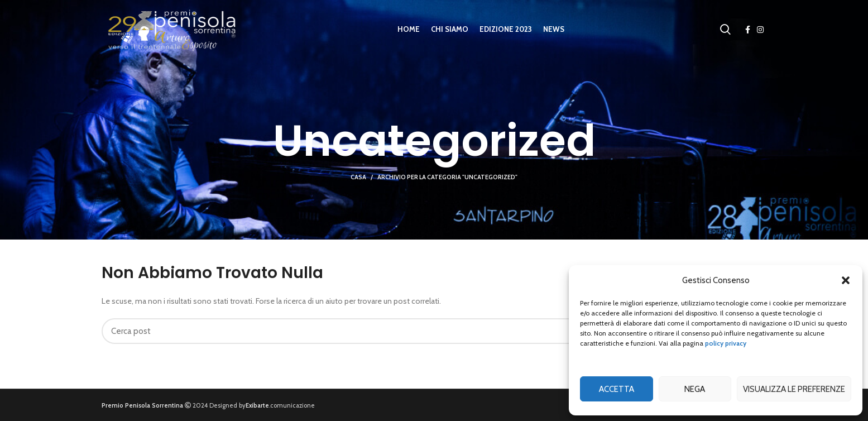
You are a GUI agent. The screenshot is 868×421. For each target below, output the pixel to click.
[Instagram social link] (760, 30)
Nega (695, 389)
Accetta (617, 389)
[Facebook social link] (748, 30)
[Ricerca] (725, 30)
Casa (358, 177)
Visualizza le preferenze (794, 389)
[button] (846, 280)
